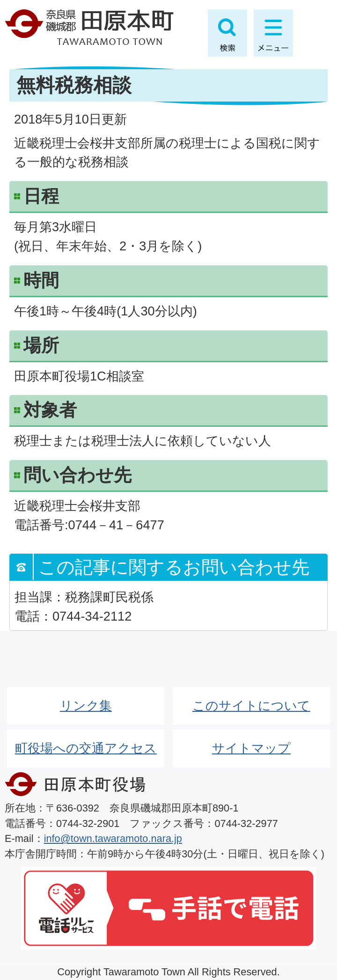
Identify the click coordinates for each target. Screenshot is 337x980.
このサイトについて (251, 706)
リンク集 (86, 706)
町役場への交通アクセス (86, 748)
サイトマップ (251, 748)
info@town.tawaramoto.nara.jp (113, 838)
